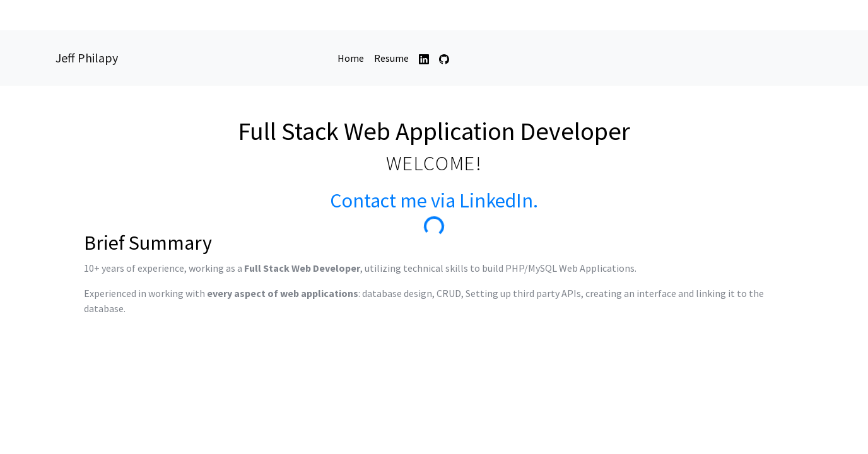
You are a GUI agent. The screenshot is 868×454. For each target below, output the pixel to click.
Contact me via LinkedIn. (434, 201)
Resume (391, 58)
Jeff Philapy (87, 58)
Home (353, 57)
